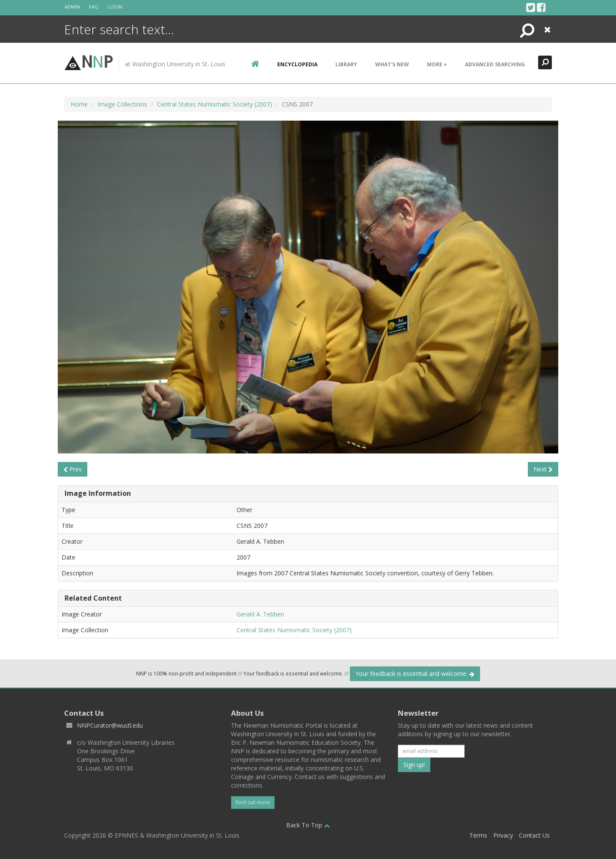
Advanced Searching (495, 64)
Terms (478, 835)
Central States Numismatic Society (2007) (215, 104)
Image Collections (122, 104)
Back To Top (308, 825)
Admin (72, 7)
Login (115, 7)
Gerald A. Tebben (260, 614)
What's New (392, 64)
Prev (73, 469)
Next (543, 469)
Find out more (253, 802)
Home (79, 104)
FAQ (94, 7)
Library (346, 64)
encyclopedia (297, 64)
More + (437, 64)
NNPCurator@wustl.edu (110, 725)
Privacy (503, 835)
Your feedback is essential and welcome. (415, 674)
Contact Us (534, 835)
